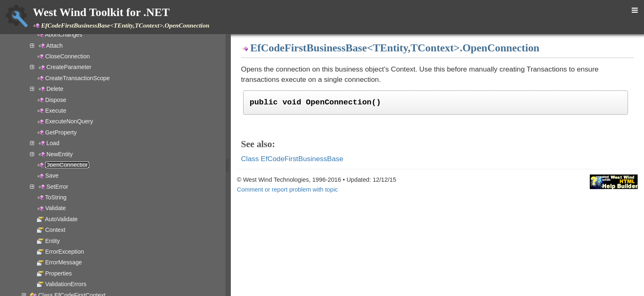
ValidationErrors (66, 284)
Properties (59, 273)
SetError (57, 187)
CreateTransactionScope (77, 78)
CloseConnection (68, 56)
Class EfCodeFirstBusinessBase (292, 159)
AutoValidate (61, 219)
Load (53, 143)
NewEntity (60, 154)
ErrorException (64, 252)
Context (55, 230)
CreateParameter (69, 67)
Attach (54, 46)
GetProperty (61, 132)
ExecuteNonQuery (69, 121)
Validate (56, 208)
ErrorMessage (64, 262)
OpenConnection (67, 165)
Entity (53, 241)
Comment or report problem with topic (287, 190)
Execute (56, 111)
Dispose (56, 100)
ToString (56, 197)
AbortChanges (63, 35)
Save (52, 176)
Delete (55, 89)
